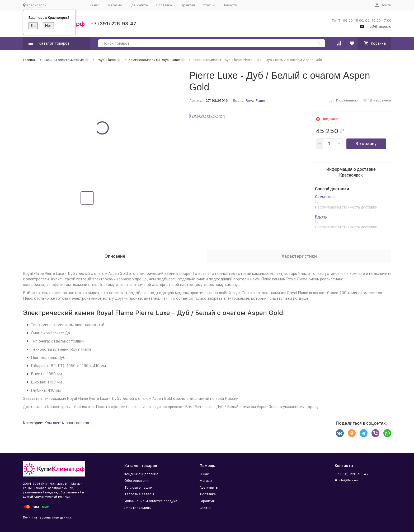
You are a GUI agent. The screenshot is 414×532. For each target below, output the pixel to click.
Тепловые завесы (139, 494)
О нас (95, 5)
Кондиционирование (141, 474)
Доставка (164, 5)
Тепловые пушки (138, 487)
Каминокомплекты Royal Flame (154, 60)
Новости (230, 5)
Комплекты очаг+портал (67, 423)
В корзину (366, 144)
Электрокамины (138, 508)
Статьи (209, 5)
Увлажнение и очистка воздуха (151, 501)
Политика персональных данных (47, 518)
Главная (29, 60)
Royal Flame (106, 60)
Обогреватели (137, 481)
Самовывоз (325, 197)
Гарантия (187, 5)
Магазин (115, 5)
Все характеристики (207, 115)
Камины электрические (64, 60)
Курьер (321, 216)
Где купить (139, 5)
